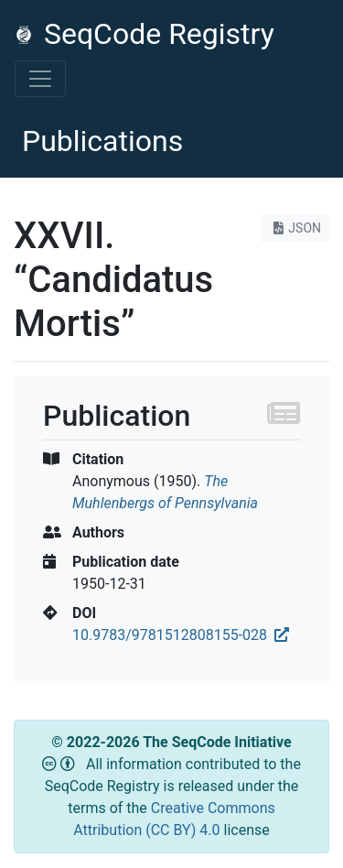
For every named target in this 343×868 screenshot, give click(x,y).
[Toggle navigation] (40, 79)
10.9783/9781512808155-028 (181, 635)
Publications (102, 141)
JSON (295, 228)
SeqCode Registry (145, 34)
